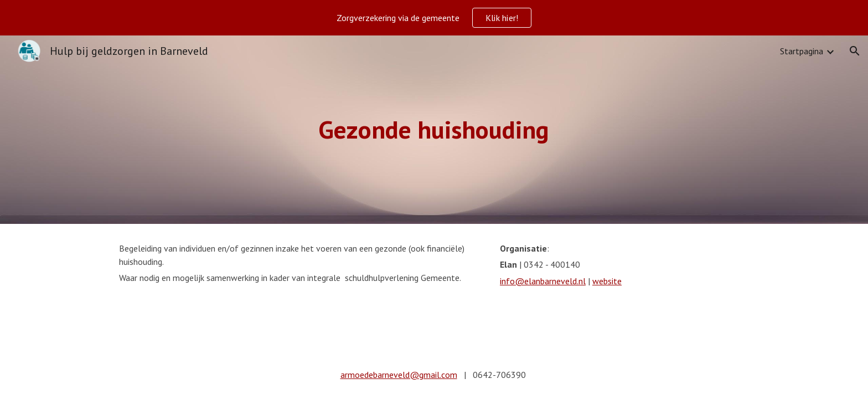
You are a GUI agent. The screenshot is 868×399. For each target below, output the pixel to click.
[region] (434, 18)
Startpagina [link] (802, 51)
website (607, 281)
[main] (434, 130)
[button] (855, 51)
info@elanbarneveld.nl (543, 281)
